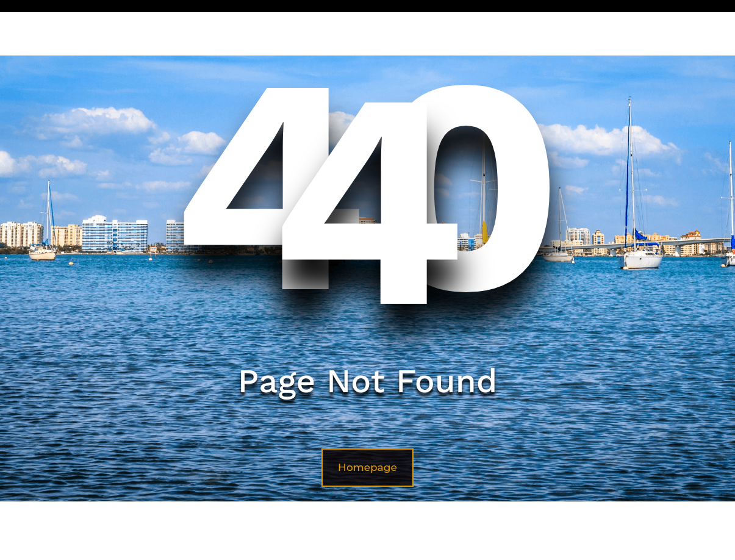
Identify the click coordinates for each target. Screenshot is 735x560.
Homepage (368, 467)
